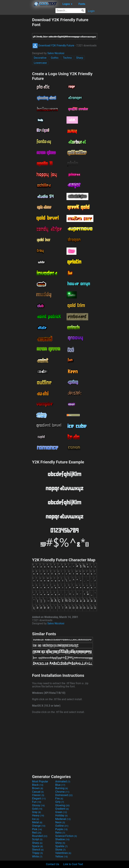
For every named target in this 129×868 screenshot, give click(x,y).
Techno (67, 58)
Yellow (61, 856)
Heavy (38, 815)
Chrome (62, 792)
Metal (37, 822)
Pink (37, 829)
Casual (38, 792)
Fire (59, 798)
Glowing (62, 805)
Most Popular (40, 781)
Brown (38, 788)
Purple (61, 829)
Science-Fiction (66, 836)
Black (38, 785)
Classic (38, 795)
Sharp (80, 58)
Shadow (62, 839)
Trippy (37, 853)
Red (37, 833)
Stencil (38, 850)
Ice (36, 819)
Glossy (38, 805)
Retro (60, 833)
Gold (37, 809)
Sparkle (61, 846)
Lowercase (40, 63)
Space (37, 846)
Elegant (39, 798)
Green (61, 812)
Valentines (63, 853)
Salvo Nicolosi (56, 53)
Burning (62, 788)
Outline (62, 826)
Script (37, 839)
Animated (63, 781)
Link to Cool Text (73, 864)
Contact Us (53, 864)
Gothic (55, 58)
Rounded (40, 836)
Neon (60, 822)
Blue (60, 785)
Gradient (62, 809)
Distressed (64, 795)
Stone (60, 850)
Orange (39, 826)
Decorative (40, 58)
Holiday (61, 815)
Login (91, 11)
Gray (36, 812)
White (37, 856)
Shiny (60, 843)
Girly (60, 802)
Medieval (63, 819)
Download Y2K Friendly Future (53, 45)
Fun (37, 802)
